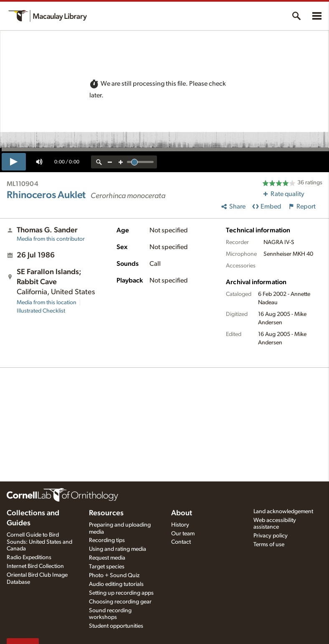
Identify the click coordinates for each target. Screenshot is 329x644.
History (180, 525)
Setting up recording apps (121, 593)
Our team (183, 534)
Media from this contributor (51, 239)
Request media (107, 558)
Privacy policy (271, 536)
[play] (14, 162)
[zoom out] (110, 162)
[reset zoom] (99, 162)
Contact (181, 542)
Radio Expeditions (29, 557)
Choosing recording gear (120, 602)
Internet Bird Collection (35, 566)
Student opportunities (116, 626)
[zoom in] (121, 162)
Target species (107, 567)
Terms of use (269, 545)
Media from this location (47, 303)
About (182, 513)
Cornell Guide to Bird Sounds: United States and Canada (39, 542)
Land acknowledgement (283, 512)
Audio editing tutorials (116, 584)
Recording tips (107, 540)
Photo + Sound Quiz (114, 575)
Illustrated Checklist (41, 311)
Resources (106, 513)
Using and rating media (118, 549)
